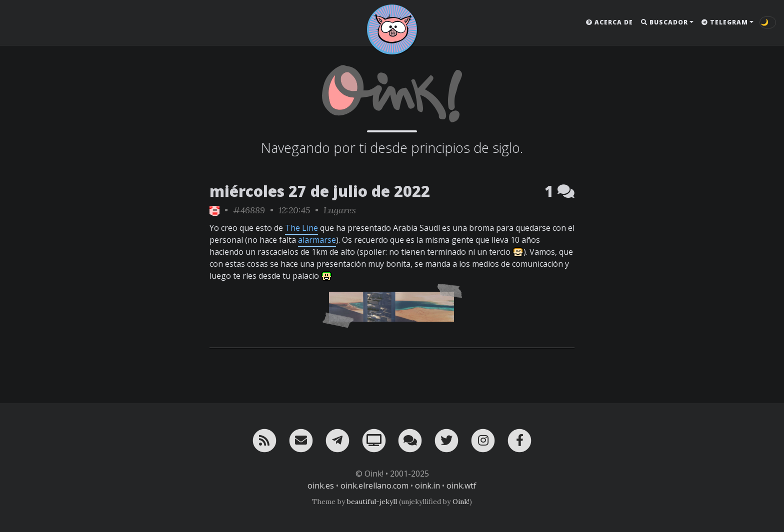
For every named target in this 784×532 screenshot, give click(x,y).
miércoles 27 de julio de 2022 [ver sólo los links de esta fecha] (320, 191)
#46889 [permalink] (249, 210)
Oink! (461, 502)
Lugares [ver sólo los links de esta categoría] (340, 210)
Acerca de (609, 22)
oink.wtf (461, 486)
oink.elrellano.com (374, 486)
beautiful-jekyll (372, 502)
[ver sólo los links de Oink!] (214, 210)
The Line (301, 228)
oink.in (427, 486)
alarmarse (317, 240)
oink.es (321, 486)
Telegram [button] (725, 22)
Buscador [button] (664, 22)
